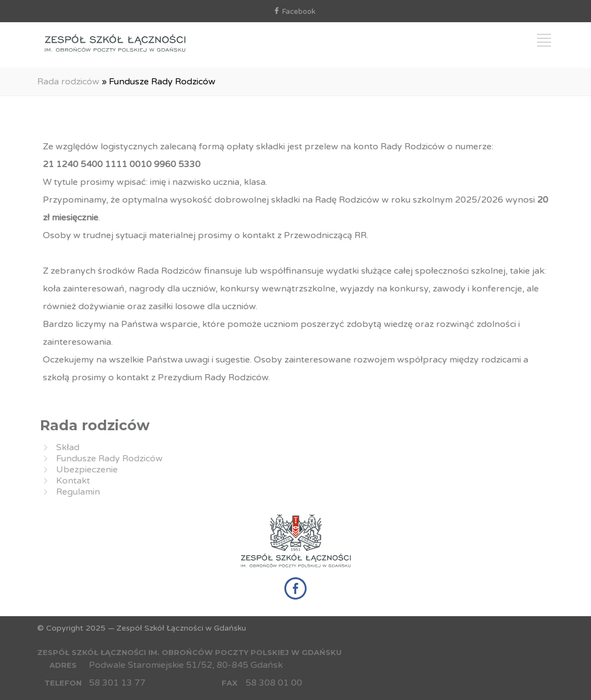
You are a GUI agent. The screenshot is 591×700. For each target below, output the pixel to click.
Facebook (299, 12)
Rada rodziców (68, 82)
